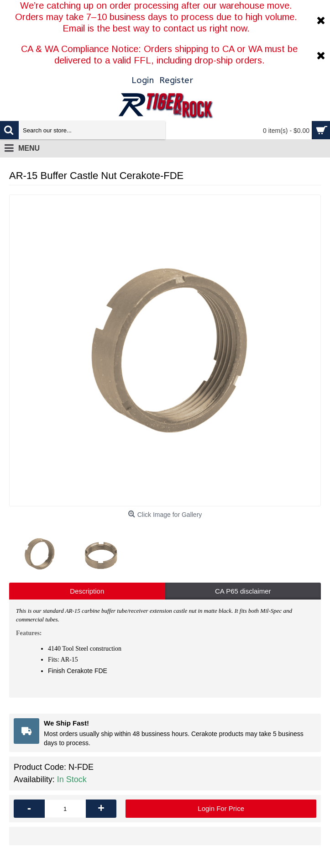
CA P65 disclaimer (243, 591)
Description (87, 591)
